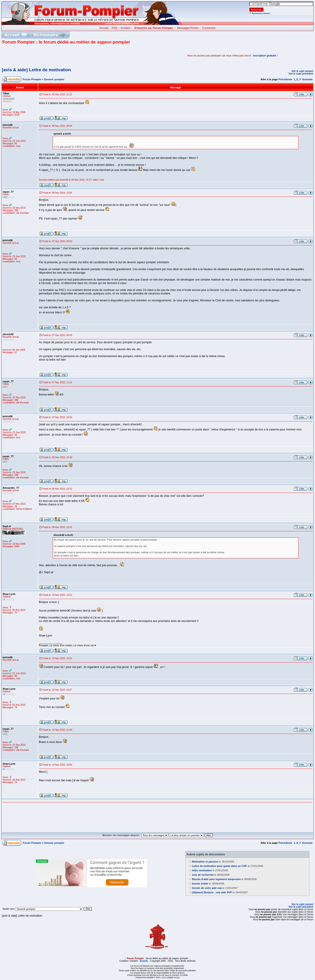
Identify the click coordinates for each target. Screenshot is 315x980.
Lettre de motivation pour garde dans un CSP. (220, 866)
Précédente (285, 79)
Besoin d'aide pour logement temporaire (216, 879)
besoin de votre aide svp (207, 888)
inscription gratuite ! (265, 56)
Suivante (307, 79)
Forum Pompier (32, 79)
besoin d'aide (200, 884)
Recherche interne (261, 13)
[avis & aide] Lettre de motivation (36, 70)
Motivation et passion (205, 862)
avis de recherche (203, 875)
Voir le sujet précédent (301, 74)
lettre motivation (202, 870)
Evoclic (144, 961)
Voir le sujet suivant (302, 71)
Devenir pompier (54, 79)
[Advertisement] (56, 56)
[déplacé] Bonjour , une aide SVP (212, 892)
